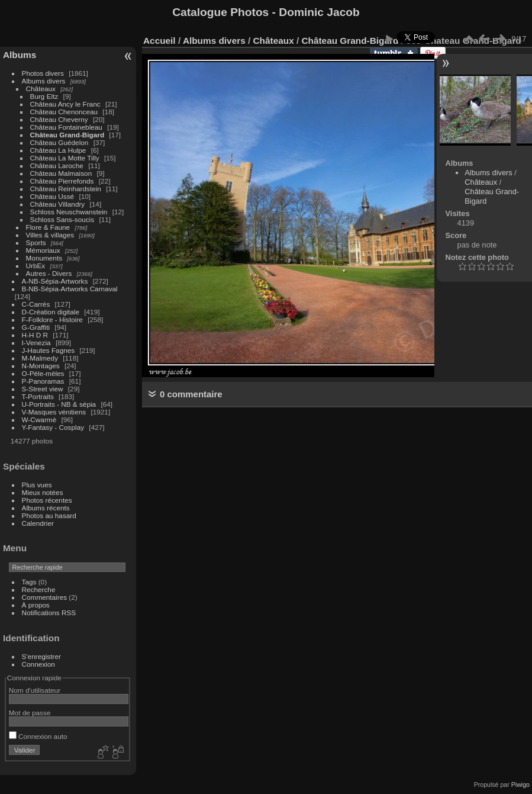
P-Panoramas (43, 381)
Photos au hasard (49, 515)
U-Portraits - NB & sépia (59, 404)
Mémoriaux (43, 250)
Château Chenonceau (64, 112)
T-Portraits (38, 396)
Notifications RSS (49, 613)
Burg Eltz (44, 96)
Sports (36, 242)
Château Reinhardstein (66, 189)
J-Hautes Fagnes (49, 350)
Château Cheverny (59, 119)
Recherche (39, 589)
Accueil (159, 41)
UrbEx (36, 266)
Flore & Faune (48, 227)
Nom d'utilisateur (35, 690)
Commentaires (45, 597)
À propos (36, 605)
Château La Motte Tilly (65, 158)
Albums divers (44, 81)
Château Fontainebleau (66, 127)
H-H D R (35, 335)
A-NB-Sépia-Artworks (55, 281)
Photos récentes (47, 500)
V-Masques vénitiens (54, 412)
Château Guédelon (59, 142)
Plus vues (37, 485)
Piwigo (520, 785)
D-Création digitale (51, 312)
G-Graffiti (36, 327)
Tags (29, 582)
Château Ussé (52, 196)
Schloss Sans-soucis (62, 219)
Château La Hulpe (58, 150)
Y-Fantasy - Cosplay (53, 427)
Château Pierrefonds (62, 181)
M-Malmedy (40, 358)
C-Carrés (36, 304)
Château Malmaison (61, 173)
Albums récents (46, 508)
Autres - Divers (49, 273)
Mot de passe (30, 713)
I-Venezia (36, 343)
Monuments (44, 258)
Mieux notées (43, 492)
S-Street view (43, 389)
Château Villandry (58, 204)
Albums (20, 55)
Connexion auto (38, 736)
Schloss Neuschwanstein (69, 212)
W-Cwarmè (39, 419)
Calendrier (38, 523)
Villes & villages (50, 235)
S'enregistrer (41, 656)
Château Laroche (57, 165)
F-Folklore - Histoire (52, 319)
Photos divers (43, 73)
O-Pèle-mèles (43, 373)
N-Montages (41, 366)
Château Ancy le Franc (65, 104)
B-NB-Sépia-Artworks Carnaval (70, 289)
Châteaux (41, 89)
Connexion (38, 664)
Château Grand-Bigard (67, 135)
